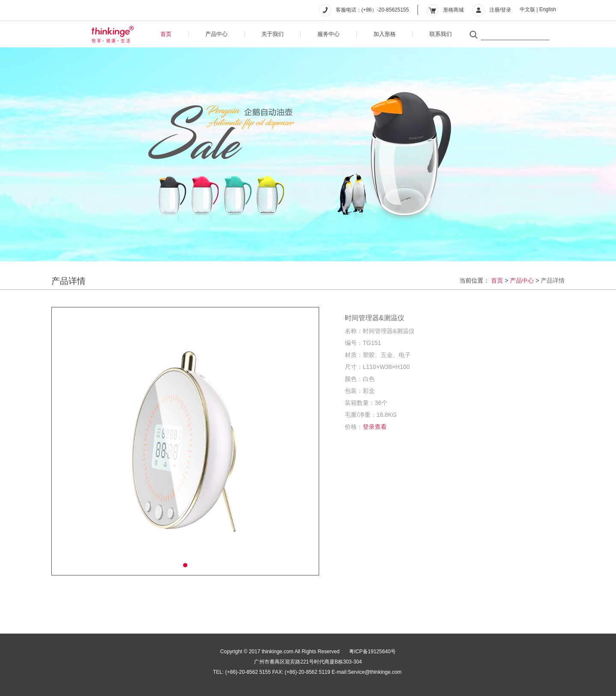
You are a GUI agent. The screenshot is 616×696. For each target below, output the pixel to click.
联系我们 (441, 34)
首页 (166, 34)
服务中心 (329, 34)
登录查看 (375, 427)
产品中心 (216, 34)
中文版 (527, 9)
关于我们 (272, 34)
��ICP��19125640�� (96, 682)
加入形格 (385, 34)
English (548, 9)
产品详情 (553, 280)
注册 (495, 10)
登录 (506, 10)
